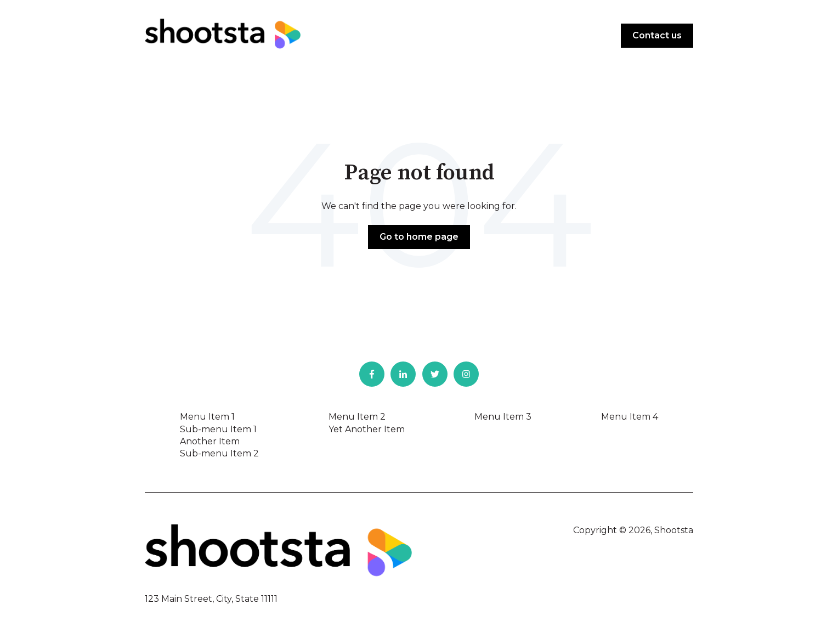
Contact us (657, 35)
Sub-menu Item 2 (219, 453)
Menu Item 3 (503, 417)
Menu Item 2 (357, 417)
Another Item (210, 441)
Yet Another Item (367, 429)
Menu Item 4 (630, 417)
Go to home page (419, 237)
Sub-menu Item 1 (218, 429)
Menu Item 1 (207, 417)
